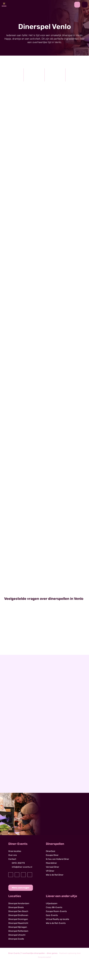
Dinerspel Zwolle (16, 939)
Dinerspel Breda (16, 907)
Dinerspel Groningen (18, 919)
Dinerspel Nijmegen (18, 927)
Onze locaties (15, 851)
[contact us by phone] (78, 5)
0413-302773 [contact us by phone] (18, 863)
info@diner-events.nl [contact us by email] (22, 867)
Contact (12, 859)
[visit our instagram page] (17, 875)
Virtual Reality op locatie (57, 919)
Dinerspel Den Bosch (18, 911)
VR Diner (50, 871)
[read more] (23, 270)
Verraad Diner (52, 867)
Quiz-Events (52, 915)
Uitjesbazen (52, 903)
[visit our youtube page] (30, 875)
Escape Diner (52, 855)
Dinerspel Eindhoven (18, 915)
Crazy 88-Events (54, 907)
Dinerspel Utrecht (17, 935)
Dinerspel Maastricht (18, 923)
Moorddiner (51, 863)
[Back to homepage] (4, 5)
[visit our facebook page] (11, 875)
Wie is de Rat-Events (56, 923)
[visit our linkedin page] (23, 875)
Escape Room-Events (56, 911)
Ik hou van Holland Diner (57, 859)
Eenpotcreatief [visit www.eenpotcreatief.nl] (44, 957)
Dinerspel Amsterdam (19, 903)
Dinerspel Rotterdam (18, 931)
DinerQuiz (51, 851)
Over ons (13, 855)
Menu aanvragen (21, 888)
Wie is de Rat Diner (55, 875)
